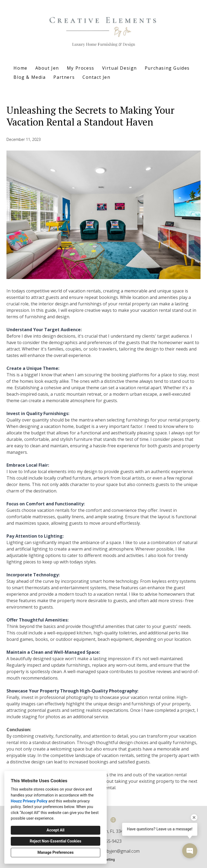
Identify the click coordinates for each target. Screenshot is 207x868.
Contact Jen (96, 77)
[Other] (113, 820)
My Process (81, 68)
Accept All (56, 830)
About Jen (47, 68)
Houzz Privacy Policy (29, 801)
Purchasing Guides (167, 68)
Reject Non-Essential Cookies (55, 841)
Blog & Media (30, 77)
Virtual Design (120, 68)
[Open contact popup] (190, 851)
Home (20, 68)
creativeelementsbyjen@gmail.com (107, 851)
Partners (64, 77)
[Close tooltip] (194, 817)
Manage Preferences (56, 853)
